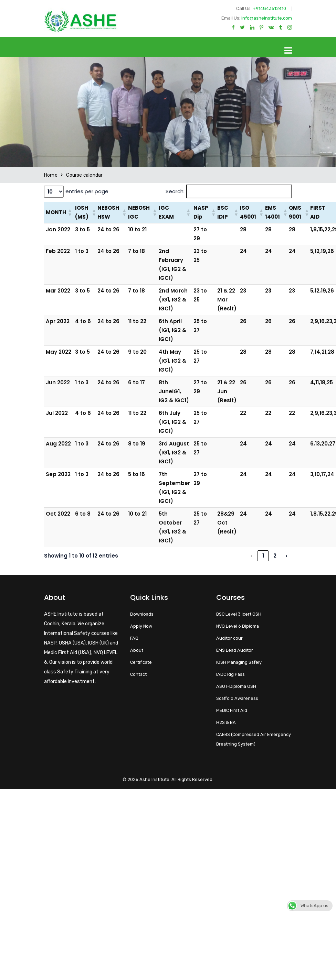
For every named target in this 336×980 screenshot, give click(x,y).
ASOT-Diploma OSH (236, 686)
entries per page (87, 191)
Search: (175, 191)
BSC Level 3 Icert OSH (239, 614)
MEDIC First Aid (232, 710)
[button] (70, 212)
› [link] (287, 556)
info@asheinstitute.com (267, 18)
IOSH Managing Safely (239, 662)
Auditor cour (229, 638)
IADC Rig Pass (230, 674)
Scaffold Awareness (237, 698)
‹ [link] (251, 556)
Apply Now (141, 626)
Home (51, 175)
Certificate (141, 662)
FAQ (134, 638)
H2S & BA (226, 722)
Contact (138, 674)
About (137, 650)
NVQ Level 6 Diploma (238, 626)
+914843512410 (269, 8)
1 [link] (263, 556)
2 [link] (275, 556)
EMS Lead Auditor (235, 650)
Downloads (142, 614)
